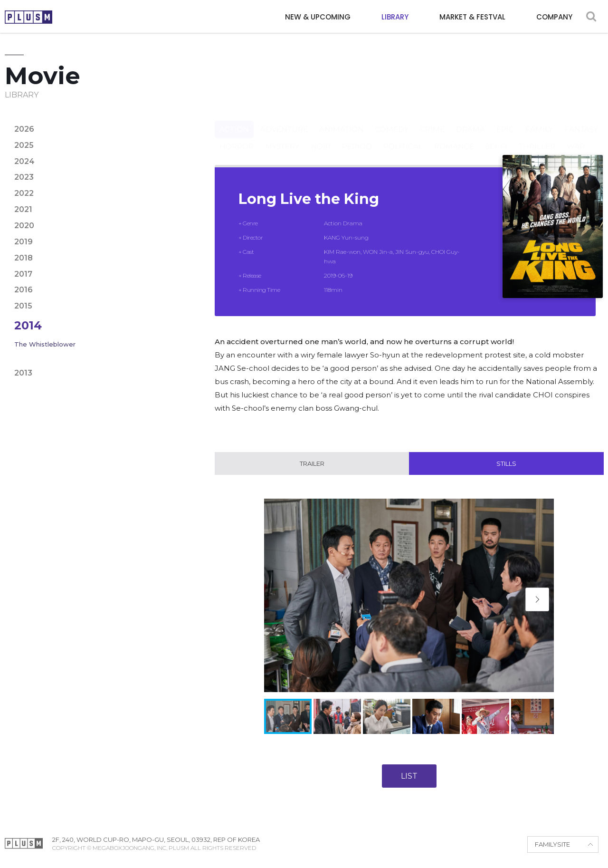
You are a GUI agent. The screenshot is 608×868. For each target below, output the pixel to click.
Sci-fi (496, 137)
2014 (28, 325)
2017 (23, 274)
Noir (321, 137)
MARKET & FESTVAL (472, 17)
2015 (23, 306)
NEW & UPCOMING (318, 17)
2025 (24, 145)
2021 (23, 209)
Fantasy (581, 120)
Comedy (392, 120)
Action (234, 120)
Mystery (282, 137)
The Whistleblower (45, 344)
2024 (24, 161)
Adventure (284, 120)
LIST (409, 776)
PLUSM (28, 17)
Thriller (537, 137)
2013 (23, 373)
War (576, 137)
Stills (506, 463)
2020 (24, 226)
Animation (342, 120)
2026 (24, 129)
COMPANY (554, 17)
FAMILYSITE (552, 845)
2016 (24, 290)
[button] (537, 600)
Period (357, 137)
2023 (24, 177)
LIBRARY (395, 17)
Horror (237, 137)
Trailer (312, 463)
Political (403, 137)
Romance (454, 137)
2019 (24, 242)
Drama (470, 120)
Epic (505, 120)
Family (539, 120)
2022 (24, 193)
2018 (24, 258)
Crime (432, 120)
